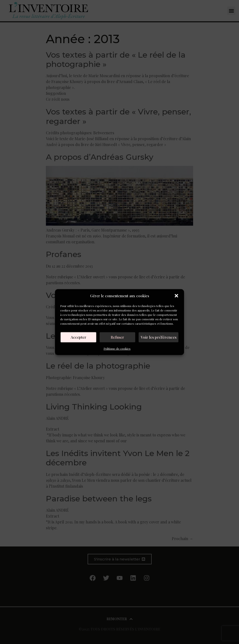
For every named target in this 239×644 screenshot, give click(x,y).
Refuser (119, 337)
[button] (176, 296)
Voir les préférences (159, 337)
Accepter (79, 337)
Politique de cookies (117, 348)
